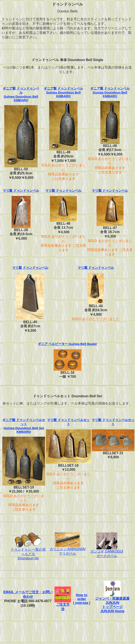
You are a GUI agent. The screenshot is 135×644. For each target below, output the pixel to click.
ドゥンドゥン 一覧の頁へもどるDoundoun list (28, 552)
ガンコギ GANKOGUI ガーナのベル (107, 552)
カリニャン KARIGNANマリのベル (67, 550)
